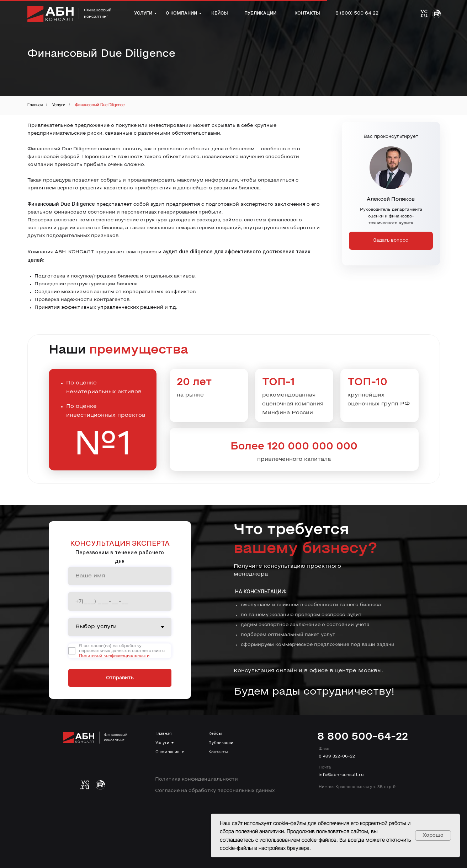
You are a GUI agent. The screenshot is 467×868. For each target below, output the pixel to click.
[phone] (120, 602)
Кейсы (215, 734)
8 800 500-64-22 (363, 737)
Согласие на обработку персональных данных (215, 791)
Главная (35, 105)
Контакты (218, 752)
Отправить (120, 678)
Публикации (221, 743)
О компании (168, 752)
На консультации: (261, 591)
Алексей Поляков (391, 199)
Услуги (59, 105)
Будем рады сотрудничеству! (314, 692)
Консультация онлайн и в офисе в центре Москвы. (308, 671)
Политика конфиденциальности (197, 779)
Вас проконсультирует (391, 137)
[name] (120, 576)
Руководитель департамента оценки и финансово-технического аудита (391, 216)
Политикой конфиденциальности (114, 656)
